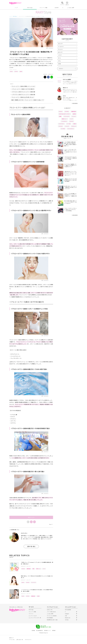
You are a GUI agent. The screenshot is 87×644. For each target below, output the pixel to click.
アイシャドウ (67, 116)
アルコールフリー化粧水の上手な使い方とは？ (23, 97)
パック (44, 569)
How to (11, 71)
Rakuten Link (68, 618)
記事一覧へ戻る (31, 546)
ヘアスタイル (64, 121)
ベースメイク (61, 47)
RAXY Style (30, 8)
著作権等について (47, 631)
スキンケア (15, 70)
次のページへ (31, 517)
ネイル (59, 58)
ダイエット (74, 126)
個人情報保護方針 (40, 631)
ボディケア (60, 52)
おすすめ (16, 71)
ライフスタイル (71, 129)
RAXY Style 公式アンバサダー (65, 114)
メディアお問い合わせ (51, 612)
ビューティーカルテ (33, 616)
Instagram (67, 614)
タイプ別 (63, 129)
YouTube (67, 620)
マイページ (31, 614)
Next (51, 524)
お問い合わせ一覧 (20, 640)
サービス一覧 (12, 640)
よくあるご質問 (71, 8)
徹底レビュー (39, 569)
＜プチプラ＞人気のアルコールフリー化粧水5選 (23, 94)
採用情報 (54, 631)
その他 (59, 64)
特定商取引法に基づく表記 (52, 620)
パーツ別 (69, 124)
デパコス (61, 126)
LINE (66, 616)
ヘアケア (60, 55)
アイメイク (60, 49)
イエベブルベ (61, 124)
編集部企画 (29, 569)
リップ (71, 119)
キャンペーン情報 (43, 8)
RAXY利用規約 (50, 618)
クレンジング (33, 582)
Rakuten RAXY (15, 3)
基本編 (74, 114)
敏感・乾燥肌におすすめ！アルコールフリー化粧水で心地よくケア (28, 100)
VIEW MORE (75, 103)
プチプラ (71, 121)
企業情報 (33, 631)
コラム (59, 61)
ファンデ (67, 126)
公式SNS (57, 8)
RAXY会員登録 (68, 610)
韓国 (33, 569)
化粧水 (21, 71)
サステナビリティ (28, 640)
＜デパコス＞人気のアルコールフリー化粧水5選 (23, 92)
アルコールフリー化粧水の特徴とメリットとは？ (23, 86)
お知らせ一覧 (50, 610)
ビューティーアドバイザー (34, 618)
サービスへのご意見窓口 (52, 616)
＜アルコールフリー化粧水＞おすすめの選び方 (23, 89)
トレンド (74, 116)
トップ (16, 8)
